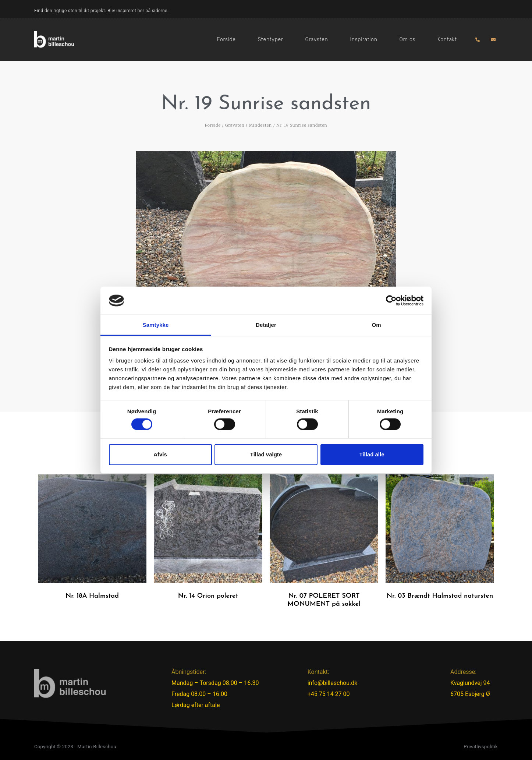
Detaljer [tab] (266, 325)
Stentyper (271, 40)
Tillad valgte (266, 454)
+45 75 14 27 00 (329, 694)
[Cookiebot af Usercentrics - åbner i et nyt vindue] (391, 301)
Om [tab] (376, 325)
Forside (226, 40)
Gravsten (316, 40)
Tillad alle (372, 454)
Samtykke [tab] (156, 325)
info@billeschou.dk (333, 683)
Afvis (160, 454)
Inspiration (364, 40)
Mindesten (260, 125)
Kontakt (447, 40)
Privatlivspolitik (481, 747)
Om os (407, 40)
